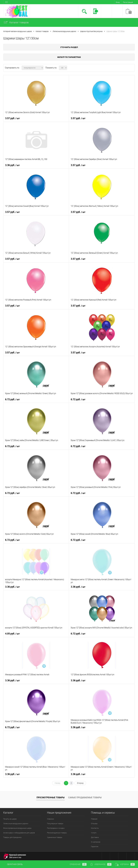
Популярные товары (55, 824)
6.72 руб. (12, 399)
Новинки (50, 819)
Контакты (95, 828)
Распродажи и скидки (56, 828)
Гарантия (95, 847)
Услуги (94, 833)
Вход (118, 2)
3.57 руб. (12, 118)
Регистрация (128, 2)
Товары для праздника (12, 837)
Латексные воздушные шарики (16, 824)
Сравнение (76, 864)
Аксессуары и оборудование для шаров (19, 833)
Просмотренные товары (51, 797)
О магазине (96, 842)
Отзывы (94, 824)
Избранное (101, 864)
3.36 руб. (12, 165)
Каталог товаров (16, 22)
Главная (94, 819)
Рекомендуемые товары (57, 833)
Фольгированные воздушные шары (17, 828)
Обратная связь (13, 864)
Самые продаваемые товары (85, 797)
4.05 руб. (12, 634)
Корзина (125, 864)
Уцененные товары (55, 837)
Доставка (95, 837)
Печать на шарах (10, 819)
